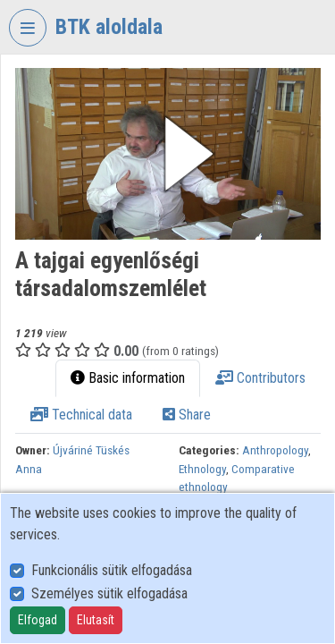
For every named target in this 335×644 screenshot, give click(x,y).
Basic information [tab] (128, 378)
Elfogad (38, 620)
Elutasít (96, 620)
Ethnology (202, 469)
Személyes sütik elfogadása (109, 593)
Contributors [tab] (260, 378)
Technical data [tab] (81, 415)
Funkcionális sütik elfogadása (112, 570)
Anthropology (275, 450)
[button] (168, 154)
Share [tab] (187, 415)
